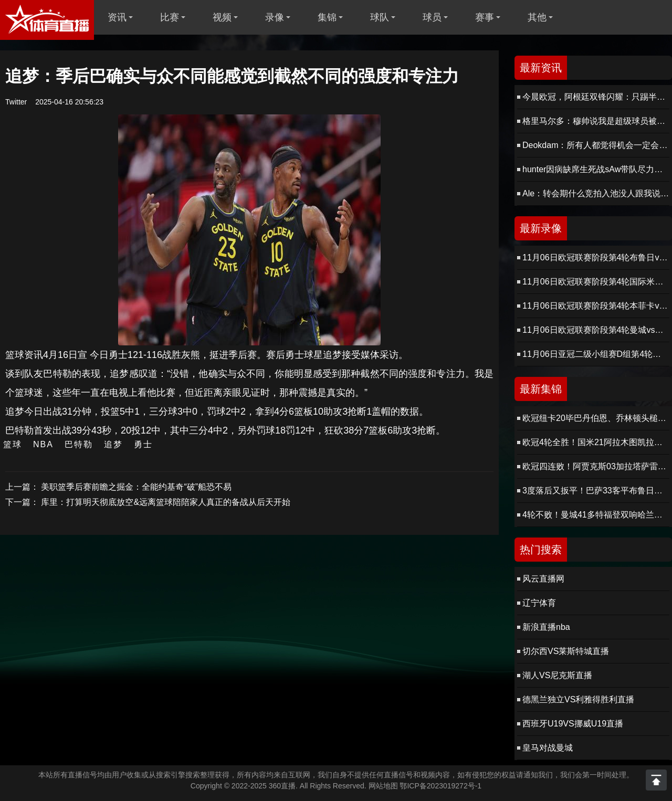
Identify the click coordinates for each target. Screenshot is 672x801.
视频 (222, 17)
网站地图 (383, 786)
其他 (537, 17)
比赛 (170, 17)
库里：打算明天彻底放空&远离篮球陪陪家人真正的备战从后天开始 (166, 502)
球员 (432, 17)
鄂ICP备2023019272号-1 (440, 786)
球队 (380, 17)
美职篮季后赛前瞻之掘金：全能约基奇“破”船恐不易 (136, 487)
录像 (275, 17)
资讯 (117, 17)
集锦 (327, 17)
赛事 (485, 17)
